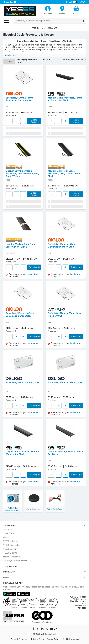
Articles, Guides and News (15, 561)
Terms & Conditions (20, 639)
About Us (8, 529)
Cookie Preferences (71, 639)
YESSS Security (10, 549)
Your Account (44, 566)
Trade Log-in (34, 267)
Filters (9, 61)
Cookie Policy (53, 639)
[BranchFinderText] (62, 10)
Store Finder (9, 533)
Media (44, 577)
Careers (7, 537)
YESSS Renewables (12, 545)
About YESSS (44, 526)
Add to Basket (34, 121)
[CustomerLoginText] (48, 8)
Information (44, 572)
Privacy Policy (38, 639)
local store (33, 274)
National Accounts (12, 557)
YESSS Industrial (11, 541)
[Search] (83, 21)
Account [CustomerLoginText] (48, 14)
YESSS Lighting (10, 553)
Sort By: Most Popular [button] (73, 60)
